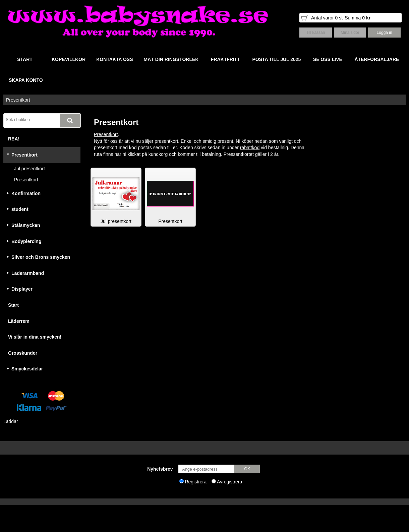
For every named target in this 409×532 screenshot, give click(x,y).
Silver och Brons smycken (41, 257)
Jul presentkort (30, 169)
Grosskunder (23, 353)
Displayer (22, 289)
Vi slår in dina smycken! (35, 337)
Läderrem (19, 321)
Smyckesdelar (27, 369)
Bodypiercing (26, 241)
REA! (14, 139)
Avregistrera (229, 482)
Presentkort (18, 100)
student (20, 209)
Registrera (196, 482)
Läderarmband (28, 273)
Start (13, 305)
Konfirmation (26, 193)
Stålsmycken (26, 225)
